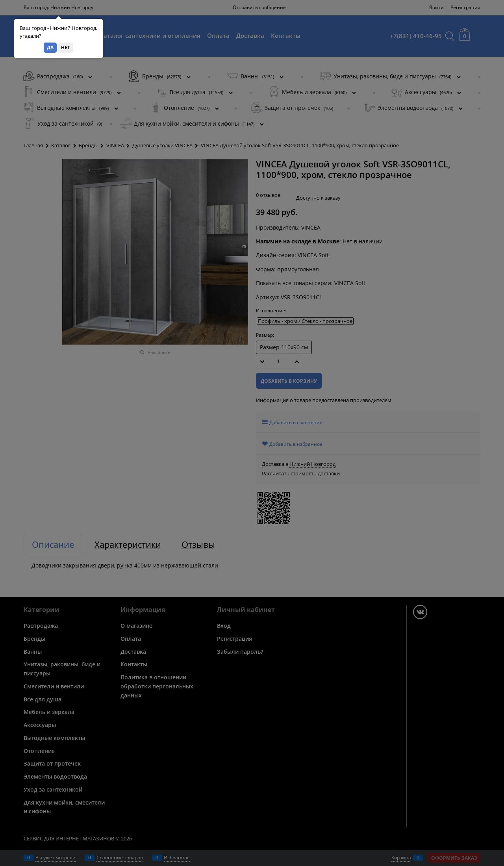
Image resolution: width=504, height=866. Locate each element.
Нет (66, 47)
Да (50, 47)
